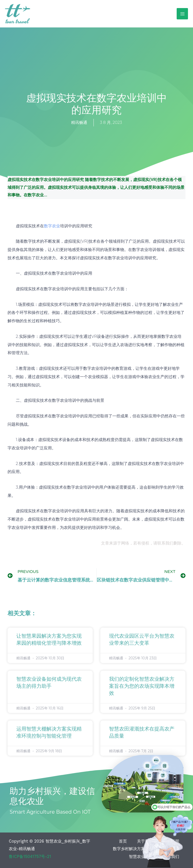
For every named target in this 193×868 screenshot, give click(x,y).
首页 (123, 841)
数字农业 (52, 226)
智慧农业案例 (141, 857)
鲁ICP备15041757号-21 (30, 857)
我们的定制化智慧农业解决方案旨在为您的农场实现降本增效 (142, 686)
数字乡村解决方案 (129, 849)
